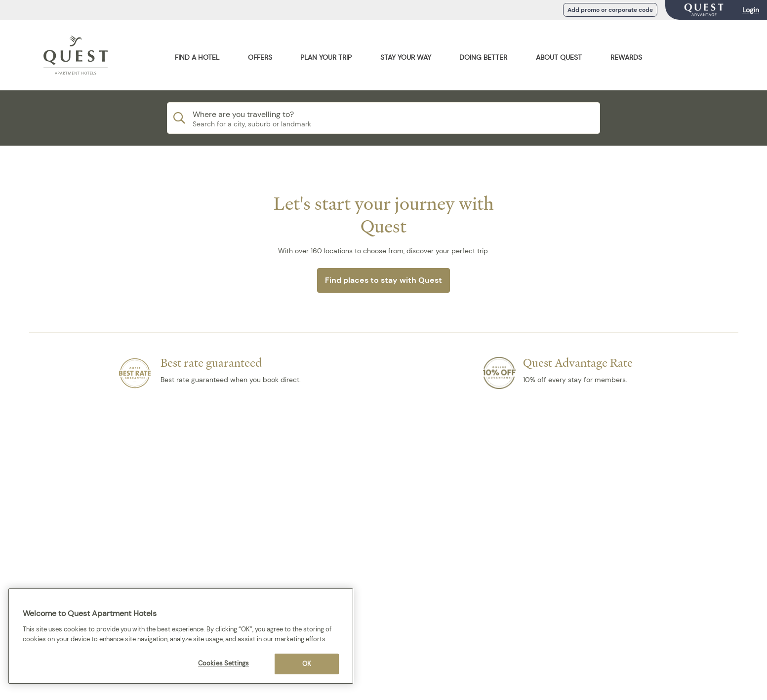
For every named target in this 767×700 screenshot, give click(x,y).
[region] (181, 636)
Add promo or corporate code (610, 10)
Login (751, 10)
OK (307, 664)
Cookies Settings (223, 663)
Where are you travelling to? (243, 114)
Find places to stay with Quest (383, 280)
